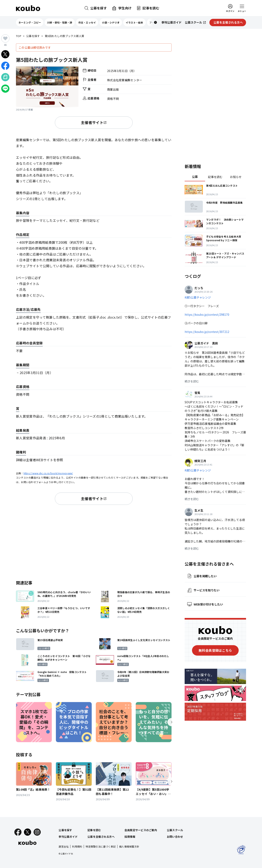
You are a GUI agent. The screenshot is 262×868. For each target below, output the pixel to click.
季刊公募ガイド (68, 837)
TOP (19, 36)
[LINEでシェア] (5, 89)
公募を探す (33, 36)
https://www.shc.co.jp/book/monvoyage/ (48, 473)
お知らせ (236, 177)
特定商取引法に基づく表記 (101, 846)
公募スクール (175, 830)
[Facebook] (18, 832)
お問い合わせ (175, 837)
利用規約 (77, 846)
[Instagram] (37, 832)
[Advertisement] (94, 542)
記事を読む (215, 177)
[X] (28, 832)
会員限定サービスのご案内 (141, 830)
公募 (195, 177)
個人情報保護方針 (129, 846)
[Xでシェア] (5, 54)
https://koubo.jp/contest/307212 (207, 332)
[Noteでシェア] (5, 77)
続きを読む (192, 381)
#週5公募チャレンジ (198, 297)
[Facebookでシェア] (5, 66)
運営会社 (64, 846)
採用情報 (130, 837)
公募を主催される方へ (101, 837)
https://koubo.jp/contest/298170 (207, 315)
